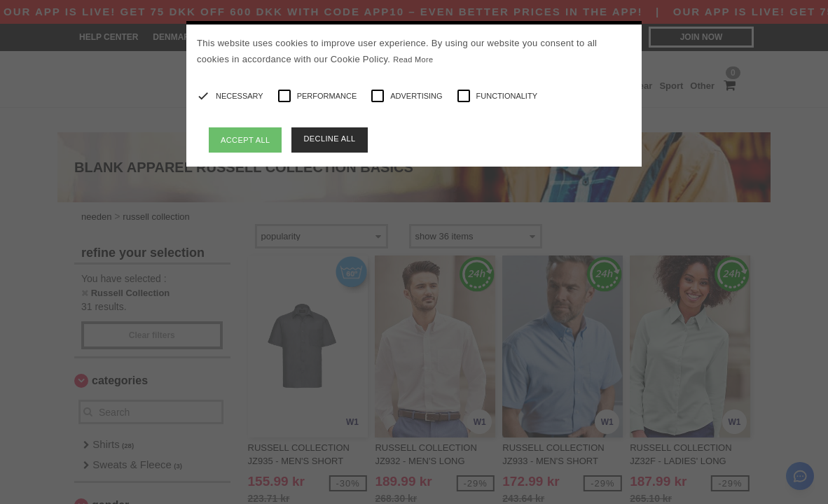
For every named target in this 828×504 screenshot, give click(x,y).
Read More (413, 59)
